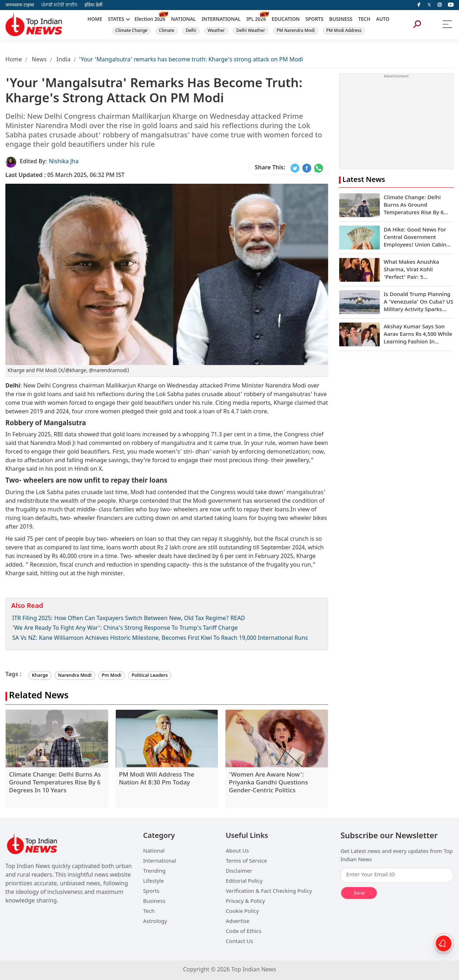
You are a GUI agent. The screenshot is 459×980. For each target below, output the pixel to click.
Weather (216, 31)
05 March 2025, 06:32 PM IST (65, 176)
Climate (167, 31)
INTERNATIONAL (221, 20)
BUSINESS (341, 20)
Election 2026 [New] (150, 20)
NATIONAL (183, 20)
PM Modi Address (344, 31)
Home (14, 60)
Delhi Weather (251, 31)
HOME (95, 20)
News (39, 60)
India (64, 60)
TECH (364, 20)
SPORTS (314, 20)
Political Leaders (150, 676)
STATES (116, 20)
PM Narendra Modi (296, 31)
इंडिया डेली (94, 5)
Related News (39, 696)
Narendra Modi (75, 676)
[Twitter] (429, 5)
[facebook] (419, 5)
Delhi (191, 31)
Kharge (40, 676)
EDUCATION (286, 20)
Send (359, 893)
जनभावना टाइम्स (20, 5)
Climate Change (131, 31)
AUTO (383, 20)
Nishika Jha (64, 162)
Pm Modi (112, 676)
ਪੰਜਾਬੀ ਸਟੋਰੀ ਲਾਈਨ (59, 5)
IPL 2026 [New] (256, 20)
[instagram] (440, 5)
